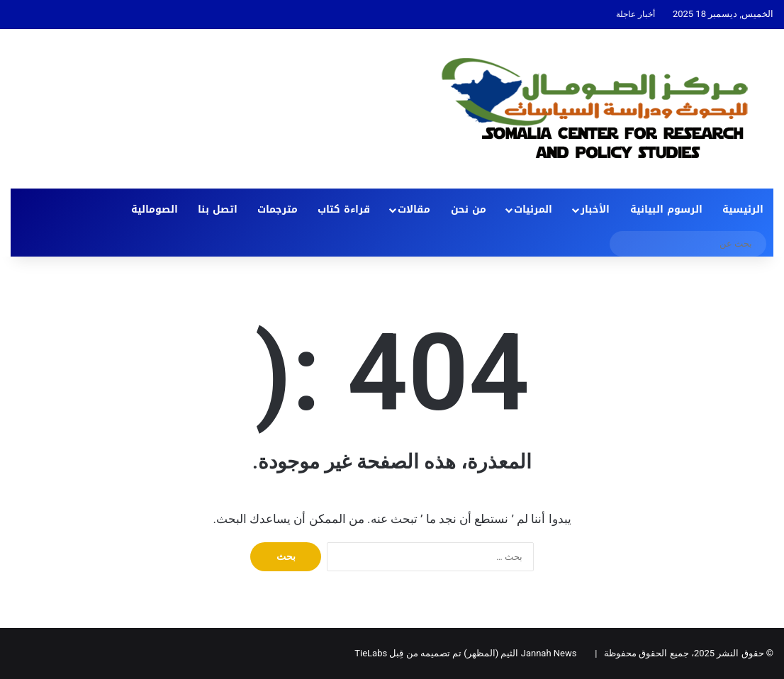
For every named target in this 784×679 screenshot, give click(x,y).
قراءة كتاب (344, 209)
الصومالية (155, 209)
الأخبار (595, 209)
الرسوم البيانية (666, 209)
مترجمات (278, 209)
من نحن (469, 209)
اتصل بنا (218, 209)
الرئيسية (743, 209)
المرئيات (533, 209)
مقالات (414, 209)
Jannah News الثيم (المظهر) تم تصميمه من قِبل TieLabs (465, 653)
